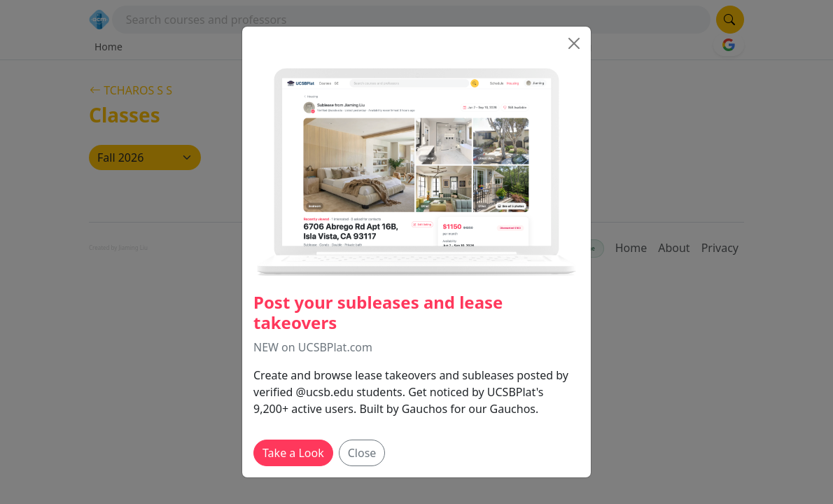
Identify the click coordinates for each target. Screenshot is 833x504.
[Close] (574, 43)
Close (362, 453)
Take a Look (293, 453)
